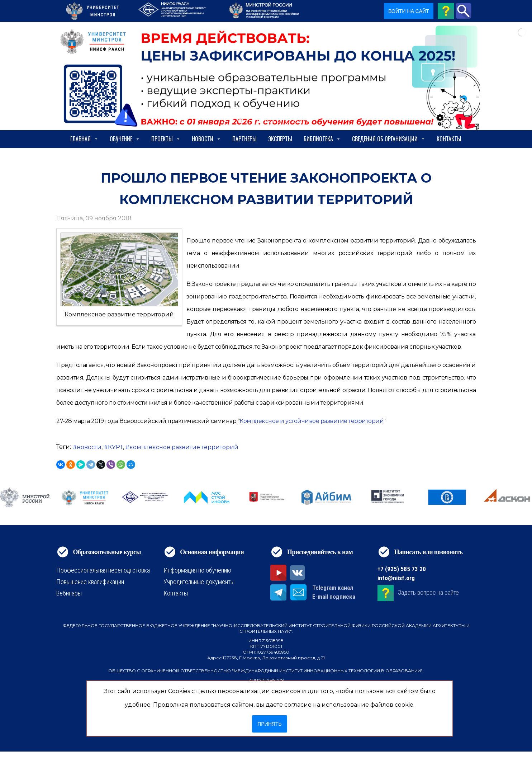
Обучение (125, 139)
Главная (84, 139)
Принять (269, 724)
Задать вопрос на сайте (428, 592)
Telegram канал (333, 588)
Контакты (449, 139)
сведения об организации (389, 139)
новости (89, 447)
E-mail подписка (334, 597)
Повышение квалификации (90, 582)
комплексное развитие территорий (184, 447)
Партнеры (244, 139)
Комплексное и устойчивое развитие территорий (312, 421)
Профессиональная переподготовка (103, 570)
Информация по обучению (197, 570)
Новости (206, 139)
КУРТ (115, 447)
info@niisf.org (396, 578)
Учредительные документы (199, 582)
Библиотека (322, 139)
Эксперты (280, 139)
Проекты (166, 139)
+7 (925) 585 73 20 (402, 569)
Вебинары (69, 593)
